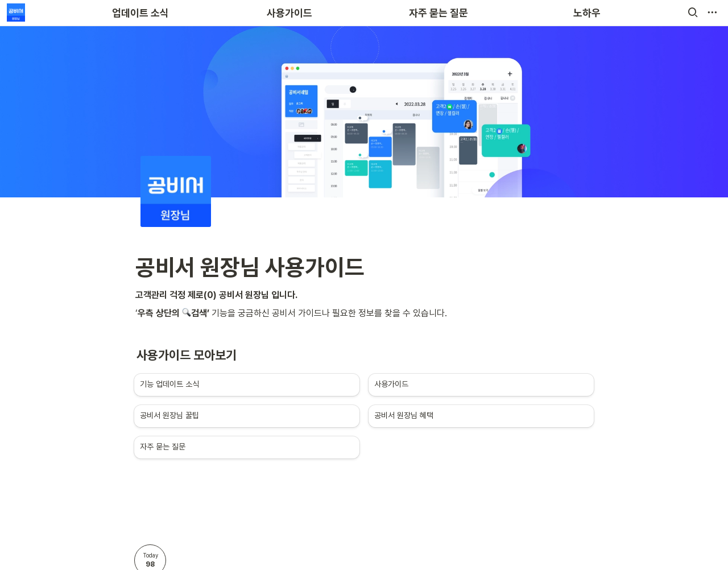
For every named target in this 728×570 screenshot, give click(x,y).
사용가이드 (289, 13)
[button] (693, 13)
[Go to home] (16, 13)
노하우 (587, 13)
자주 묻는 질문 (439, 13)
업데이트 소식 (140, 13)
